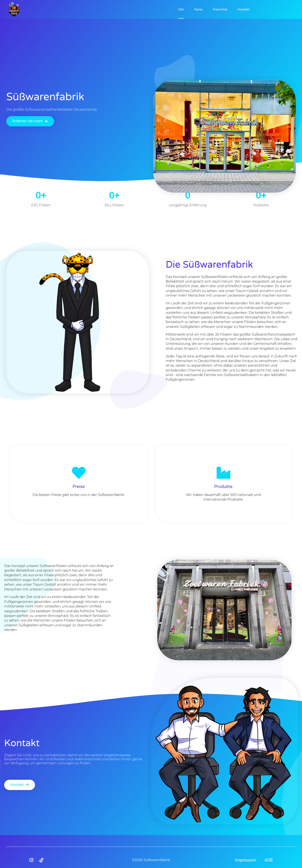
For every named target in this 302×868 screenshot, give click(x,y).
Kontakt (244, 9)
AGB (269, 860)
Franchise (220, 9)
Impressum (245, 860)
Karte (198, 9)
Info (181, 9)
